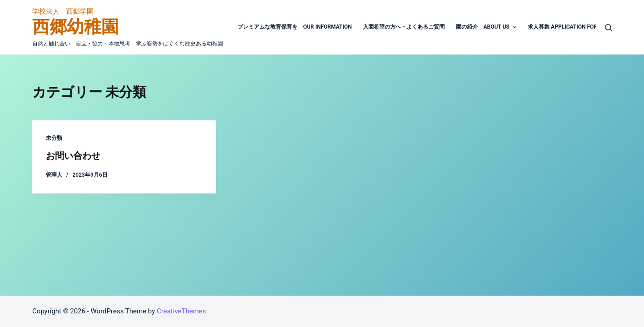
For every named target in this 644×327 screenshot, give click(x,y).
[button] (515, 27)
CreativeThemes (181, 311)
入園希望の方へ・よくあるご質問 (404, 27)
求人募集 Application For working (575, 27)
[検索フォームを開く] (608, 27)
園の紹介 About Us (487, 27)
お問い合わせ (73, 156)
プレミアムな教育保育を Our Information (295, 27)
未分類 (54, 138)
